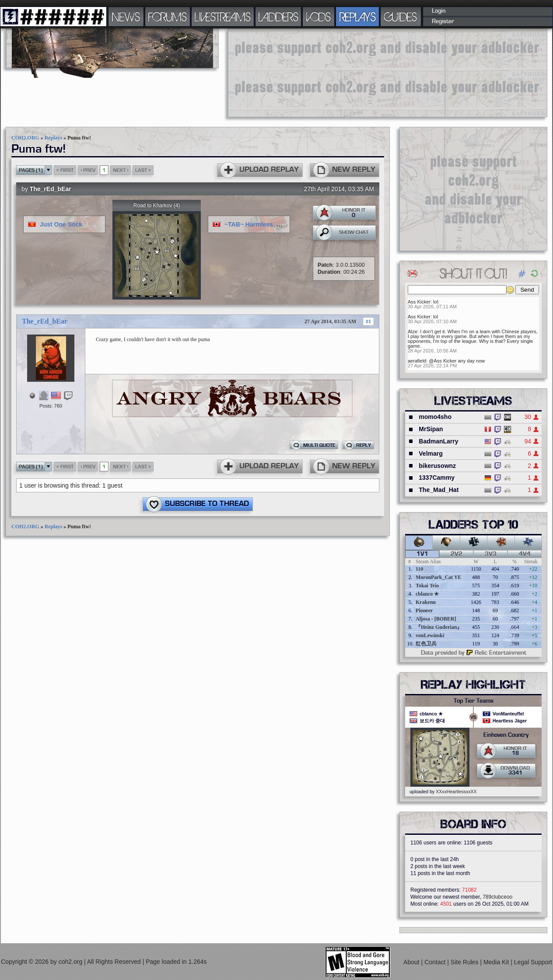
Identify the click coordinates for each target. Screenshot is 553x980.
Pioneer (424, 610)
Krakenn (426, 602)
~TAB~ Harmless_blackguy (264, 224)
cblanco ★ (427, 594)
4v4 (525, 554)
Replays (54, 138)
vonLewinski (430, 635)
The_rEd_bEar (51, 189)
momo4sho (435, 417)
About (412, 962)
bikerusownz (437, 466)
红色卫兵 (426, 644)
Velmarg (430, 453)
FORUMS (168, 17)
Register (443, 21)
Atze (413, 331)
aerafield (417, 361)
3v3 (491, 554)
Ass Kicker (419, 302)
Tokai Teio (427, 586)
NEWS (126, 17)
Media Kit (497, 962)
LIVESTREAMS (223, 17)
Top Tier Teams (474, 701)
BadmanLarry (438, 441)
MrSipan (431, 429)
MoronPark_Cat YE (438, 577)
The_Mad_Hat (439, 490)
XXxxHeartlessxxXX (456, 792)
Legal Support (533, 962)
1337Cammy (437, 478)
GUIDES (401, 17)
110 (419, 569)
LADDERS (278, 17)
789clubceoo (497, 897)
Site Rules (465, 962)
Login (439, 11)
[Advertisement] (273, 72)
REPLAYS (358, 17)
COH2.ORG (25, 138)
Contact (436, 962)
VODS (318, 17)
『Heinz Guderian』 (439, 627)
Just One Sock (61, 224)
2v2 (457, 554)
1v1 (422, 554)
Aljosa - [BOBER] (436, 619)
